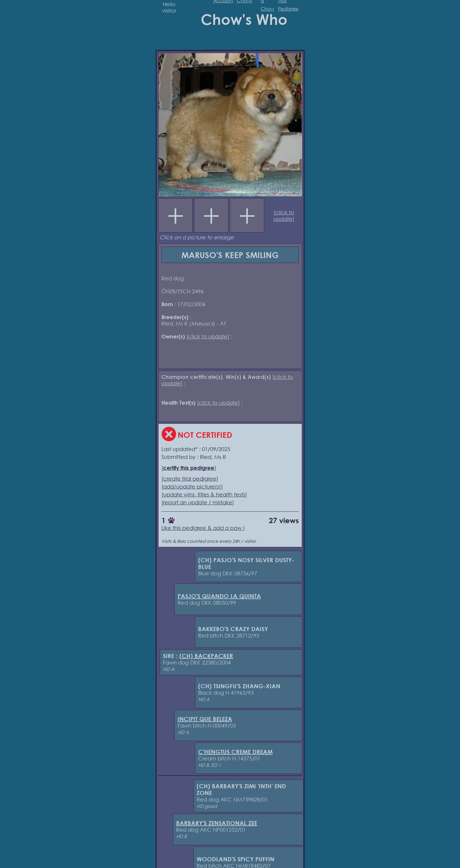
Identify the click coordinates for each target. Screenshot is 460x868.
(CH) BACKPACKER (206, 656)
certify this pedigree (189, 468)
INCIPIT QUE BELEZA (205, 719)
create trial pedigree (190, 479)
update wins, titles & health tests (204, 494)
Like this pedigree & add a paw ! (203, 528)
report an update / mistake (198, 502)
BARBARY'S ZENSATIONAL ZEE (217, 823)
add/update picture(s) (192, 486)
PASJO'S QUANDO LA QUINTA (219, 596)
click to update (284, 216)
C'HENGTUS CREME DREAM (235, 752)
